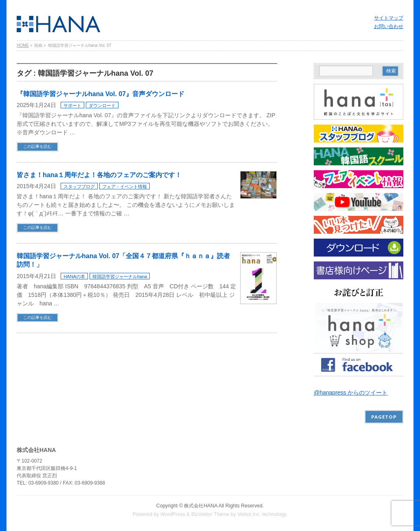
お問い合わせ (389, 26)
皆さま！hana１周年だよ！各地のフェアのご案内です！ (99, 175)
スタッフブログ (79, 187)
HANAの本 (74, 276)
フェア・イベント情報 (125, 187)
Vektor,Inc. (249, 514)
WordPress (173, 514)
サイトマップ (389, 18)
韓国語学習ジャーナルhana (120, 276)
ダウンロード (102, 105)
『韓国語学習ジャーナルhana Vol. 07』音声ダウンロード (101, 94)
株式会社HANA (201, 506)
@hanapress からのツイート (351, 393)
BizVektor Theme (210, 514)
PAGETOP (384, 417)
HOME (23, 45)
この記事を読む (37, 146)
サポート (72, 105)
